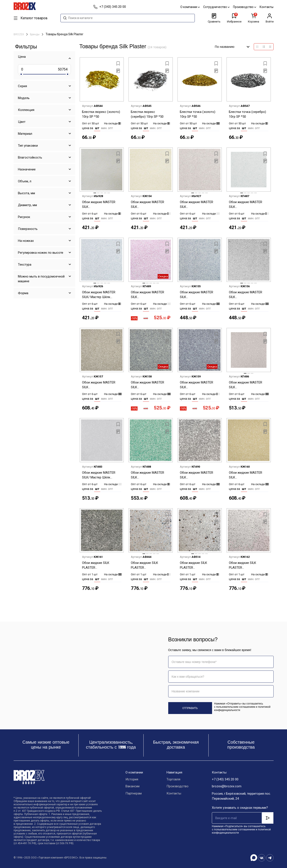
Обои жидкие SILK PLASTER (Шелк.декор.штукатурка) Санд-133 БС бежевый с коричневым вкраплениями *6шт (248, 566)
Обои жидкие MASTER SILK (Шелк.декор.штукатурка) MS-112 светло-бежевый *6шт (101, 205)
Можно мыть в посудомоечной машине (41, 279)
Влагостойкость (30, 157)
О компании (190, 7)
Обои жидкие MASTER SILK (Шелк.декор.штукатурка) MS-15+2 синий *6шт (199, 385)
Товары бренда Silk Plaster (64, 34)
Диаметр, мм (27, 205)
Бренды (35, 34)
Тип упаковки (28, 146)
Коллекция (26, 110)
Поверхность (28, 229)
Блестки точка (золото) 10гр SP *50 (198, 114)
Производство (245, 7)
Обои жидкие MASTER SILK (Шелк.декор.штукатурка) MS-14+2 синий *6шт (150, 385)
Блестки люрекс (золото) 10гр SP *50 (101, 114)
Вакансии (132, 787)
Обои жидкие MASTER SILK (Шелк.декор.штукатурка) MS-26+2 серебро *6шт (199, 475)
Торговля (173, 780)
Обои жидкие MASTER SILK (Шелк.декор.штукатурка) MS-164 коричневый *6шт (248, 385)
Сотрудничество (217, 7)
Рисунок (24, 217)
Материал (25, 134)
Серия (22, 86)
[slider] (21, 74)
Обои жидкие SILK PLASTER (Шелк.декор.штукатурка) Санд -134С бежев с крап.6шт (150, 566)
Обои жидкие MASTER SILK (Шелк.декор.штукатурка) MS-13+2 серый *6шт (101, 385)
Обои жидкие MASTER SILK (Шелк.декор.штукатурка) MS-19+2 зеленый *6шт (150, 475)
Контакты (267, 7)
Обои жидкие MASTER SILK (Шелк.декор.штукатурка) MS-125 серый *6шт (248, 295)
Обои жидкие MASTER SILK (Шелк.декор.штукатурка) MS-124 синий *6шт (199, 295)
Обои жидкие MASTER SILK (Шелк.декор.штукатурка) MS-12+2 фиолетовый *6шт (150, 295)
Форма (23, 293)
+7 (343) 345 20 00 (225, 780)
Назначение (27, 169)
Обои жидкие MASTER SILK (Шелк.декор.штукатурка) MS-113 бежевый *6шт (150, 205)
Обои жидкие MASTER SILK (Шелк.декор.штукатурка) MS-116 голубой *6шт (248, 205)
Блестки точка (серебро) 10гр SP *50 (247, 114)
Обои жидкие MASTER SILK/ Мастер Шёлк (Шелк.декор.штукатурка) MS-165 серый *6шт (101, 475)
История (132, 780)
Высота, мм (26, 193)
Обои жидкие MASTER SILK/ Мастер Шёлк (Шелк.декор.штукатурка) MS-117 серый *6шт (101, 295)
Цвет (22, 122)
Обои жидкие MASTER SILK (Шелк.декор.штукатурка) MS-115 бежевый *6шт (199, 205)
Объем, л (25, 181)
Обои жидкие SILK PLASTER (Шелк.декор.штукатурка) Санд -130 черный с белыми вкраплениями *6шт (101, 566)
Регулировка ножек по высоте (41, 253)
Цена (22, 57)
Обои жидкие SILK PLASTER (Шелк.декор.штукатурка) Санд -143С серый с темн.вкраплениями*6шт (199, 566)
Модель (24, 98)
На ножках (26, 241)
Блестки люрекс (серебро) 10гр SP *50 (147, 114)
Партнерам (134, 794)
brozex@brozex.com (227, 787)
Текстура (25, 265)
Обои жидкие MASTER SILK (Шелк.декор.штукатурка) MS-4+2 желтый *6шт (248, 475)
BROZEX (19, 34)
